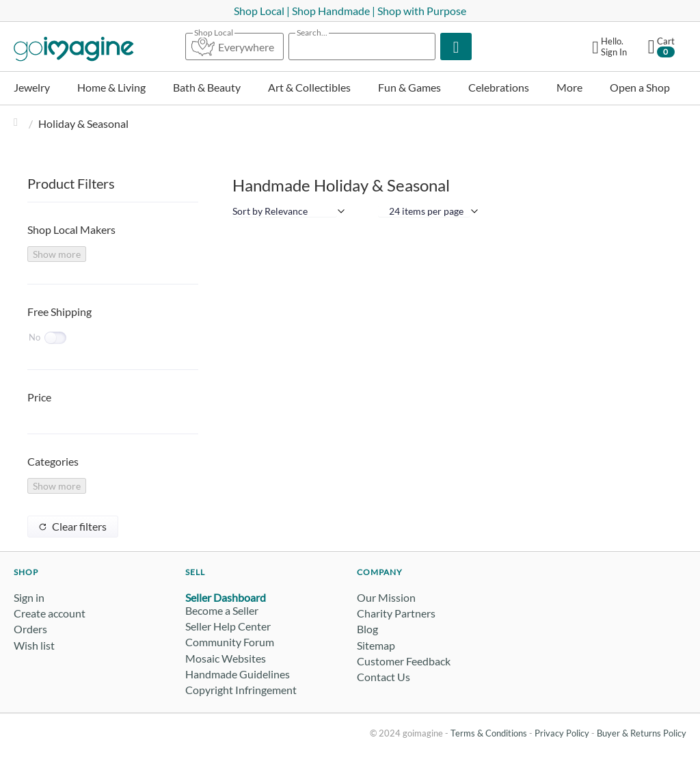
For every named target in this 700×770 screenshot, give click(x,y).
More (569, 87)
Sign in (29, 597)
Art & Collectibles (309, 87)
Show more (57, 254)
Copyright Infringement (241, 690)
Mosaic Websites (226, 658)
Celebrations (499, 87)
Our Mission (386, 597)
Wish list (34, 645)
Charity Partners (396, 613)
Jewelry (32, 87)
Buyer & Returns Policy (642, 733)
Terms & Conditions (489, 733)
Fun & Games (409, 87)
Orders (30, 629)
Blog (367, 629)
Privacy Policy (562, 733)
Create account (50, 613)
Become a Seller (222, 610)
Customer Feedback (404, 661)
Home (19, 123)
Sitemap (376, 645)
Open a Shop (640, 87)
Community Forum (230, 642)
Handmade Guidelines (238, 674)
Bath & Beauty (207, 87)
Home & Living (111, 87)
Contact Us (383, 677)
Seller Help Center (228, 626)
